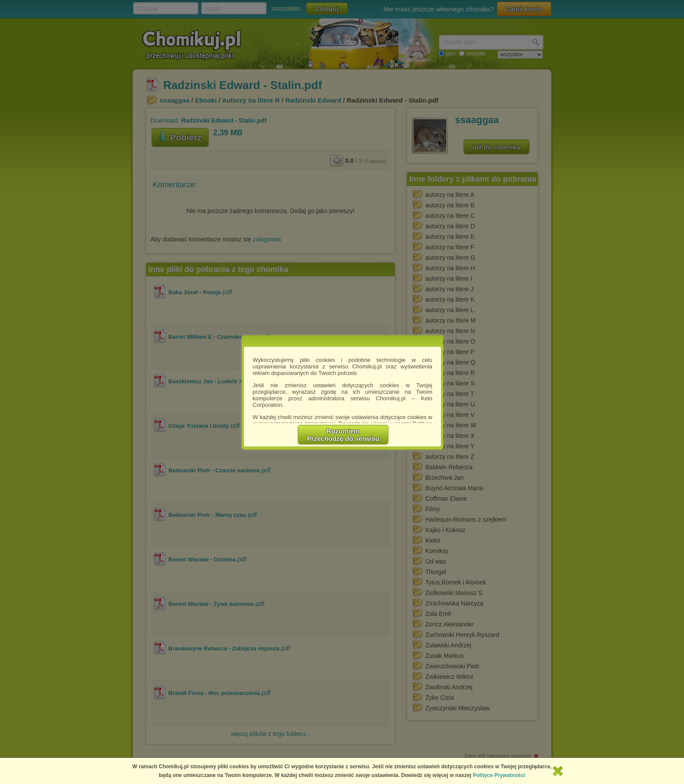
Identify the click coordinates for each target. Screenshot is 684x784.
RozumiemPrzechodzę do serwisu (343, 435)
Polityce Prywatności (499, 775)
